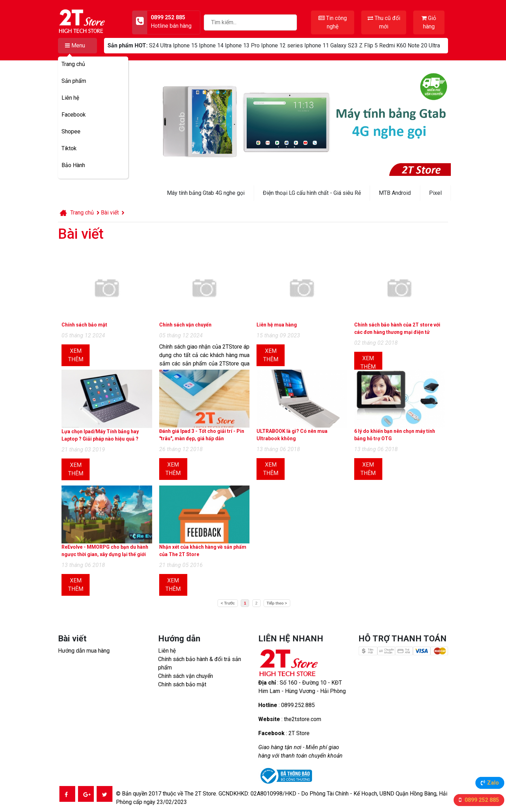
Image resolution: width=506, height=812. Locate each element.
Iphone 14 (211, 45)
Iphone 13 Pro (242, 45)
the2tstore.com (303, 719)
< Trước (228, 603)
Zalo (493, 783)
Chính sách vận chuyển (186, 676)
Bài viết (110, 213)
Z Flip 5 (368, 45)
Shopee (71, 131)
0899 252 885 (481, 800)
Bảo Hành (73, 165)
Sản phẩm (74, 81)
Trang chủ (73, 64)
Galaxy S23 (344, 45)
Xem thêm (76, 355)
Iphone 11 (317, 45)
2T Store (299, 733)
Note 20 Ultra (424, 45)
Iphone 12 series (282, 45)
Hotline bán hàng (171, 26)
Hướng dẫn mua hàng (84, 651)
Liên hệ (70, 98)
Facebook (74, 115)
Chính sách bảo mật (182, 684)
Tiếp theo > (277, 603)
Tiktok (69, 148)
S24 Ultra (160, 45)
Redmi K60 (393, 45)
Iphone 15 (185, 45)
